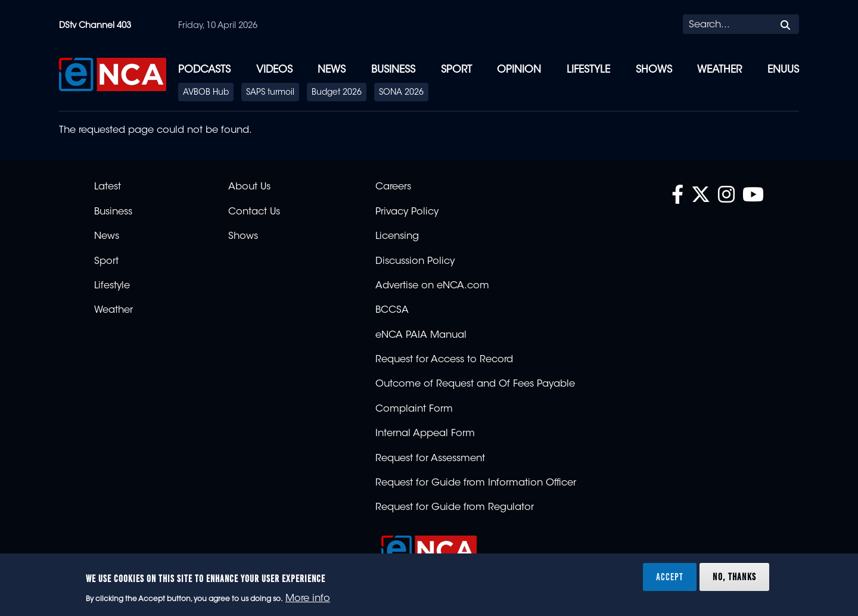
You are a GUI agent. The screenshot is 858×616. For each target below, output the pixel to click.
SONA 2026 (401, 93)
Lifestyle (588, 70)
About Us (249, 187)
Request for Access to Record (444, 360)
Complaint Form (414, 409)
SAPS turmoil (270, 93)
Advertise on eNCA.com (432, 286)
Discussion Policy (415, 262)
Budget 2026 (337, 93)
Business (393, 70)
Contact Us (254, 212)
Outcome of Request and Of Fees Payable (475, 384)
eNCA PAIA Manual (421, 335)
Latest (108, 187)
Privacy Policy (407, 212)
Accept (670, 577)
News (332, 70)
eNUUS (783, 70)
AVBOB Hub (206, 93)
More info (308, 599)
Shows (654, 70)
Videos (274, 70)
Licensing (397, 237)
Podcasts (204, 70)
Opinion (519, 70)
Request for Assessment (430, 459)
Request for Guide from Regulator (455, 508)
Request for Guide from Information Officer (476, 483)
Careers (393, 187)
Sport (456, 70)
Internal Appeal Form (425, 434)
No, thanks (734, 577)
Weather (719, 70)
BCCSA (392, 310)
